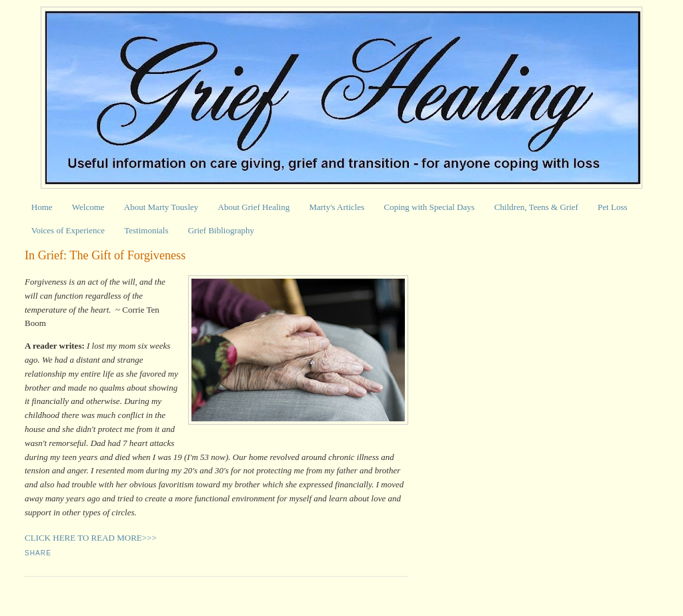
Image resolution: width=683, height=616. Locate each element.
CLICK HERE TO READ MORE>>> (91, 538)
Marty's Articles (336, 207)
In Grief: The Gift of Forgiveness (105, 255)
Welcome (88, 207)
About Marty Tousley (161, 207)
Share (38, 553)
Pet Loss (612, 207)
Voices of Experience (68, 230)
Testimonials (146, 230)
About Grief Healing (254, 207)
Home (42, 207)
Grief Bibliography (221, 230)
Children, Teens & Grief (536, 207)
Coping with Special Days (430, 207)
